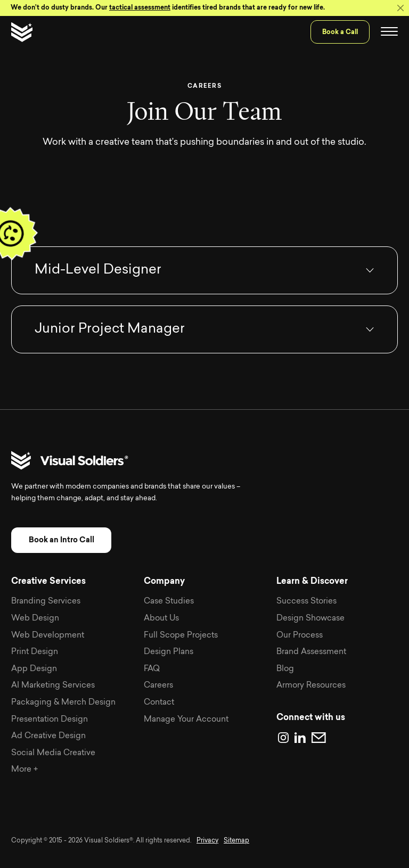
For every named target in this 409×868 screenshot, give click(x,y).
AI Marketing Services (53, 686)
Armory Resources (311, 686)
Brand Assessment (311, 652)
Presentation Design (50, 720)
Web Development (48, 636)
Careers (158, 686)
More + (24, 770)
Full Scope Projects (181, 636)
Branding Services (46, 602)
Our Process (300, 636)
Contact (159, 703)
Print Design (35, 652)
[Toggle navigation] (389, 32)
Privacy (207, 841)
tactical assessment (140, 7)
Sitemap (236, 841)
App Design (34, 669)
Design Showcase (310, 619)
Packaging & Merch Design (63, 703)
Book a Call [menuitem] (340, 32)
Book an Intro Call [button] (62, 540)
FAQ (152, 669)
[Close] (400, 8)
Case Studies (169, 602)
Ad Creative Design (48, 736)
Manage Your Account (186, 720)
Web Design (35, 619)
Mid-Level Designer (98, 270)
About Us (161, 619)
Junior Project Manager (110, 329)
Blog (285, 669)
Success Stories (306, 602)
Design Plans (169, 652)
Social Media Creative (53, 753)
